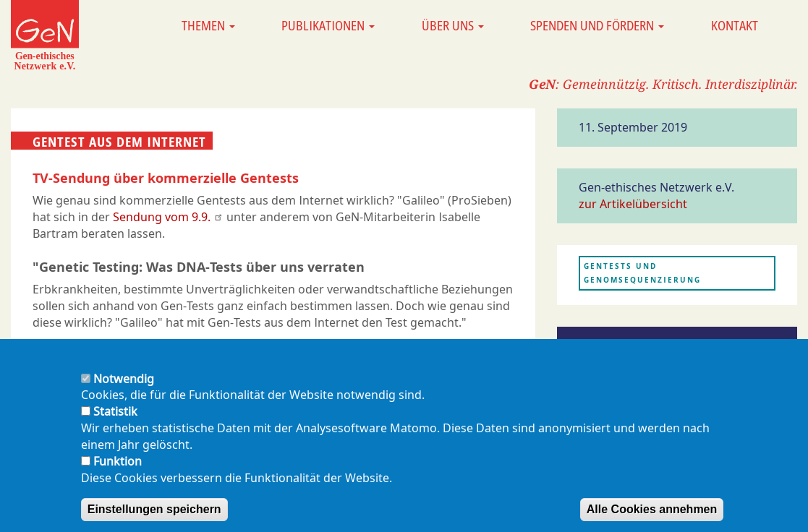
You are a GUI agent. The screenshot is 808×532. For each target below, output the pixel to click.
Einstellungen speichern (154, 519)
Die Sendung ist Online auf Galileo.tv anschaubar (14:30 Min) (203, 346)
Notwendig (124, 388)
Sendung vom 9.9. (168, 217)
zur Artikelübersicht (633, 204)
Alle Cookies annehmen (652, 519)
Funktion (118, 471)
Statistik (115, 421)
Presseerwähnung (624, 346)
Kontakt (735, 25)
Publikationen (328, 25)
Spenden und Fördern (597, 25)
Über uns (453, 25)
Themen (208, 25)
